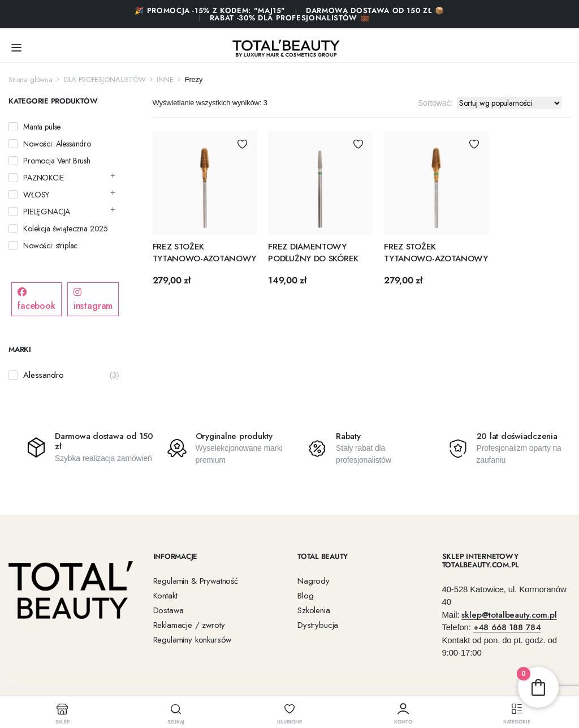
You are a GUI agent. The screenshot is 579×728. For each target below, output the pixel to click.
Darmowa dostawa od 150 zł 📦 (375, 10)
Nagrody (314, 581)
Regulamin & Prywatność (196, 581)
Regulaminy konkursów (193, 640)
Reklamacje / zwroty (189, 625)
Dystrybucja (318, 625)
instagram (93, 300)
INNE (165, 79)
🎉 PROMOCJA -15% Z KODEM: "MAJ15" (210, 10)
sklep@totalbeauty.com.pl (509, 615)
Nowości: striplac (50, 245)
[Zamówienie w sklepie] (509, 103)
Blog (305, 596)
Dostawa (168, 610)
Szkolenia (314, 610)
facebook (36, 300)
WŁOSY (36, 195)
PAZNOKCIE (44, 178)
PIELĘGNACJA (47, 212)
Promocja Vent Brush (57, 161)
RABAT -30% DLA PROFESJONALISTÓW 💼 (289, 18)
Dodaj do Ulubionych (242, 144)
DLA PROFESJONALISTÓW (105, 79)
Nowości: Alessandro (57, 144)
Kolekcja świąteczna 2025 (66, 229)
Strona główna (31, 79)
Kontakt (165, 596)
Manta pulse (42, 127)
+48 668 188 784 (507, 627)
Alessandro (43, 375)
